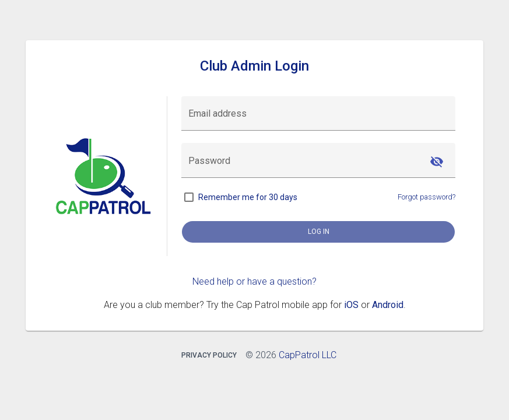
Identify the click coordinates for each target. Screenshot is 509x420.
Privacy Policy (209, 355)
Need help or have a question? (255, 281)
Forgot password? (426, 197)
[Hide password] (437, 162)
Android (388, 305)
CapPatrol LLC (308, 355)
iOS (351, 305)
